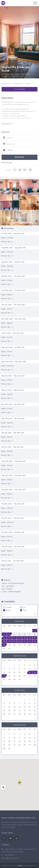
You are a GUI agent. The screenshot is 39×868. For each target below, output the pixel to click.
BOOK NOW (20, 157)
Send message (7, 162)
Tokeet (20, 865)
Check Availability (20, 89)
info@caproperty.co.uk (11, 858)
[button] (20, 783)
